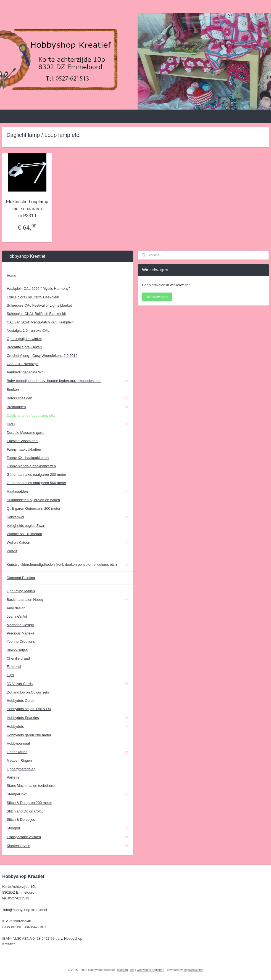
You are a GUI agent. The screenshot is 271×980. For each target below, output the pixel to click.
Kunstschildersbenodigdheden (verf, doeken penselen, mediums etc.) (68, 565)
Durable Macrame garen (26, 433)
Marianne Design (20, 625)
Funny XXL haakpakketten (28, 458)
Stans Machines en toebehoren (31, 786)
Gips (10, 675)
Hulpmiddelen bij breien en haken (33, 500)
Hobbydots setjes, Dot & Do (29, 709)
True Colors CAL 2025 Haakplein (33, 297)
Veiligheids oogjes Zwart (26, 526)
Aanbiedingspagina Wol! (26, 372)
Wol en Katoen (68, 543)
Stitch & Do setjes (21, 820)
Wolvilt (12, 551)
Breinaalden (68, 407)
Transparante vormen (68, 837)
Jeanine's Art (17, 616)
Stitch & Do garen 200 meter (29, 803)
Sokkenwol (68, 517)
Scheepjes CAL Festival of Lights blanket (39, 305)
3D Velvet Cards (68, 684)
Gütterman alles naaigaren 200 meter (36, 475)
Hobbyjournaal (18, 743)
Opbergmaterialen (21, 769)
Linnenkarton (68, 752)
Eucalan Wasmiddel (22, 441)
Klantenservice (68, 846)
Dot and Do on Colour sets (28, 692)
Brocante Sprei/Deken (24, 347)
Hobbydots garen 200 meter (29, 735)
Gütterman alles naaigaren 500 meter (36, 483)
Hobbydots (68, 727)
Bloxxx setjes (17, 650)
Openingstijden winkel (24, 339)
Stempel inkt (68, 794)
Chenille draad (18, 658)
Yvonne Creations (21, 642)
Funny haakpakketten (24, 449)
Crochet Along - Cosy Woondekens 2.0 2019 (42, 356)
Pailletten (14, 777)
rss (132, 970)
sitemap (123, 970)
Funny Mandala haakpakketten (31, 466)
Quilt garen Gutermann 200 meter (33, 508)
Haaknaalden (68, 492)
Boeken (13, 390)
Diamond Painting (21, 578)
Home (11, 276)
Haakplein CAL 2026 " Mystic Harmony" (38, 289)
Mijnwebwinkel (193, 970)
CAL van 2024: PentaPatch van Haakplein (40, 322)
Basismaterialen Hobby (68, 600)
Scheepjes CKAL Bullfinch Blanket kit (36, 314)
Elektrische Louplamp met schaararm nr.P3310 (27, 209)
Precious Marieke (20, 633)
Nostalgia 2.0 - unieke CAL (28, 330)
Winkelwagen (157, 297)
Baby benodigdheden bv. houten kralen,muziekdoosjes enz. (68, 381)
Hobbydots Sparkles (68, 718)
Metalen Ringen (19, 760)
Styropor (68, 828)
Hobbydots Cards (20, 701)
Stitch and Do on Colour (26, 811)
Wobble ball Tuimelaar (24, 534)
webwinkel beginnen (151, 970)
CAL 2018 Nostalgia (23, 364)
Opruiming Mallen (21, 591)
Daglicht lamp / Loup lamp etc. (31, 415)
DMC (68, 424)
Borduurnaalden (68, 398)
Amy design (16, 608)
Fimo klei (14, 667)
